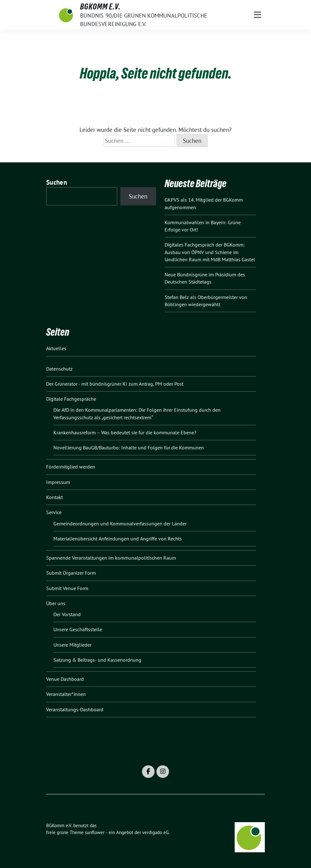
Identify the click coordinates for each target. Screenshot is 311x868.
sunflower (95, 832)
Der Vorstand (67, 614)
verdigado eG (155, 832)
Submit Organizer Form (71, 573)
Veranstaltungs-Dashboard (75, 709)
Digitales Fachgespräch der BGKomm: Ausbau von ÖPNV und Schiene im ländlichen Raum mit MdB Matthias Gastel (210, 252)
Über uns (56, 603)
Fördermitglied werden (71, 467)
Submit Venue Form (67, 588)
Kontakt (55, 497)
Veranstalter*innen (66, 694)
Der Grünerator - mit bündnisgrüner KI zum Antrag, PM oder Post (115, 384)
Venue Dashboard (65, 679)
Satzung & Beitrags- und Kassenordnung (97, 660)
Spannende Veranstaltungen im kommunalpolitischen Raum (111, 558)
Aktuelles (56, 348)
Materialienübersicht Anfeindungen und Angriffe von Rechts (118, 539)
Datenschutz (59, 369)
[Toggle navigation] (257, 15)
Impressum (58, 482)
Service (54, 512)
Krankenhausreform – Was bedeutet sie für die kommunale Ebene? (125, 432)
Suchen (57, 182)
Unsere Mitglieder (72, 645)
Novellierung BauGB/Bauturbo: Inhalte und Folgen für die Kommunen (129, 448)
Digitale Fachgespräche (71, 399)
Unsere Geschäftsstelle (78, 629)
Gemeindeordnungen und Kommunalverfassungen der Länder (120, 524)
